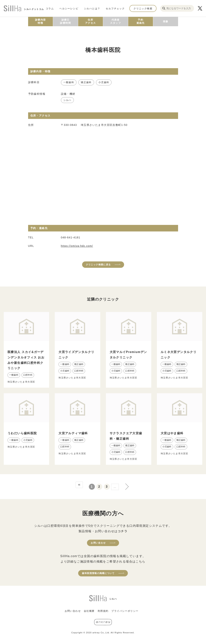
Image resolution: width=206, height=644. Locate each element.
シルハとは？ (92, 8)
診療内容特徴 (40, 21)
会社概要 (89, 611)
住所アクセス (91, 21)
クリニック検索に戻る (98, 265)
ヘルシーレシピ (69, 8)
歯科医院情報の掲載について (98, 573)
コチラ (123, 531)
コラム (50, 8)
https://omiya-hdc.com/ (77, 246)
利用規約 (103, 611)
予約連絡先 (140, 21)
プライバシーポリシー (125, 611)
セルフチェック (115, 8)
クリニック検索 (143, 8)
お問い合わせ (98, 543)
